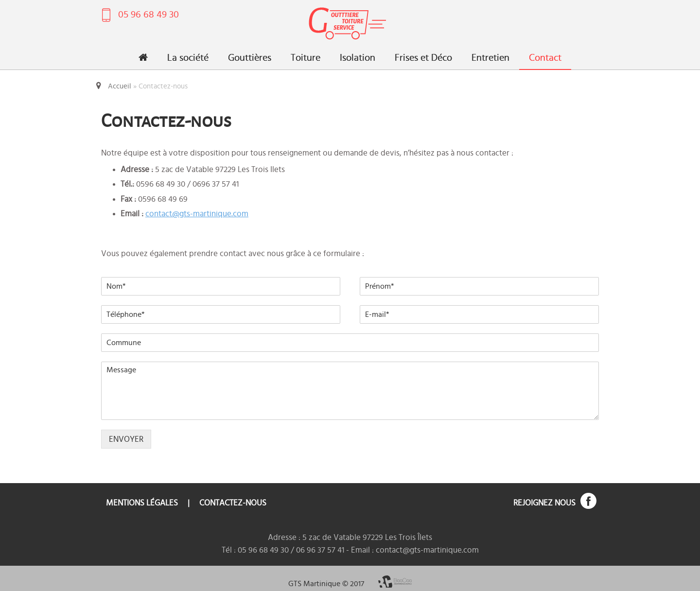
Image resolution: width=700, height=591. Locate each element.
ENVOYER (126, 439)
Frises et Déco (423, 58)
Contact (545, 58)
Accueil (120, 86)
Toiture (306, 58)
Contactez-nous (233, 503)
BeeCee (395, 582)
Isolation (358, 58)
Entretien (490, 58)
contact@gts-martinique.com (197, 214)
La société (188, 58)
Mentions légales (142, 503)
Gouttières (250, 58)
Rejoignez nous (544, 503)
